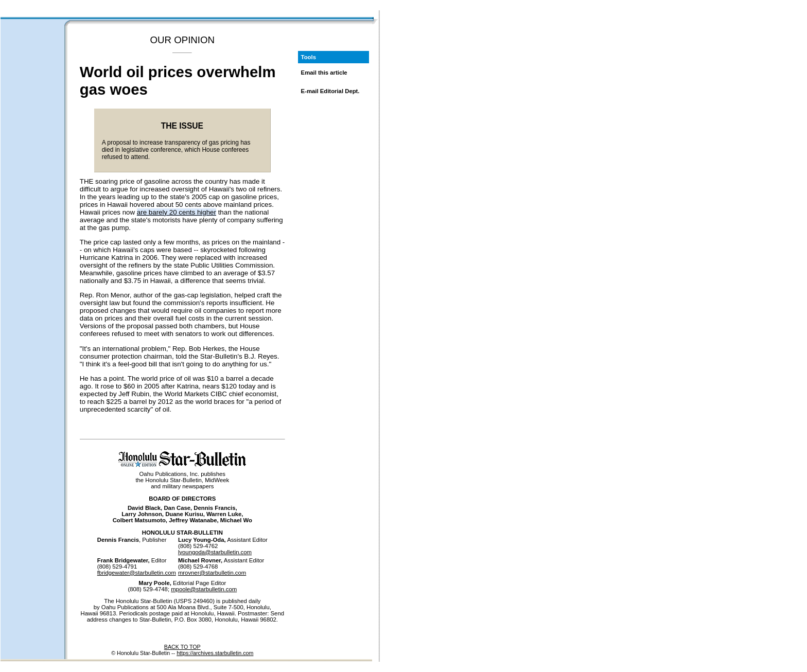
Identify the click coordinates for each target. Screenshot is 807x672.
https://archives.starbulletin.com (215, 653)
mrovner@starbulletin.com (212, 573)
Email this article (324, 73)
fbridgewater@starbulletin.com (137, 573)
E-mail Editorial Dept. (330, 91)
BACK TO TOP (182, 647)
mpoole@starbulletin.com (204, 589)
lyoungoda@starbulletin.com (215, 552)
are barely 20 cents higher (177, 212)
